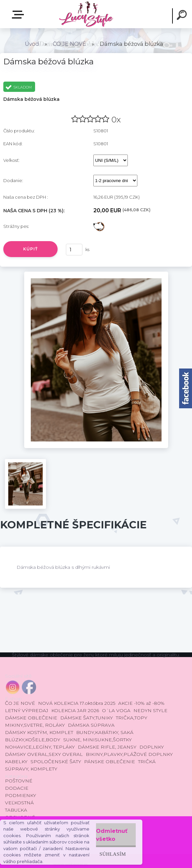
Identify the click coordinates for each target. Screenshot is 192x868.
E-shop (19, 15)
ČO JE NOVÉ (69, 44)
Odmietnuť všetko (112, 835)
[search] (183, 16)
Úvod (32, 44)
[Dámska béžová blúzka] (96, 274)
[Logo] (86, 14)
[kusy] (74, 250)
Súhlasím (113, 854)
